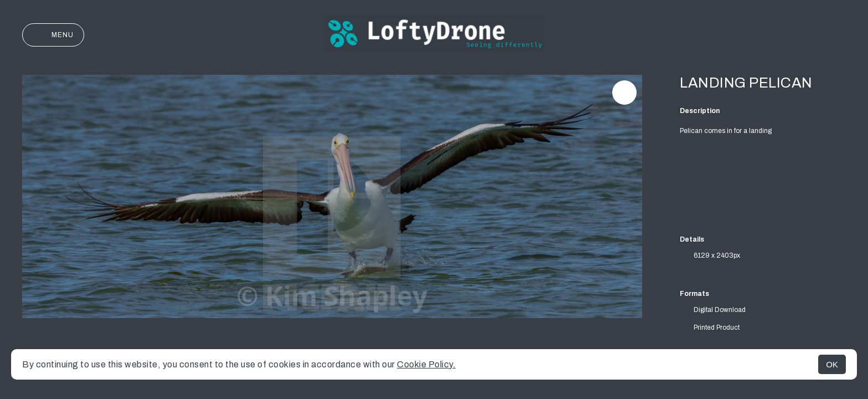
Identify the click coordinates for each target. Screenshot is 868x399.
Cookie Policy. (426, 364)
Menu (53, 35)
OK (832, 364)
